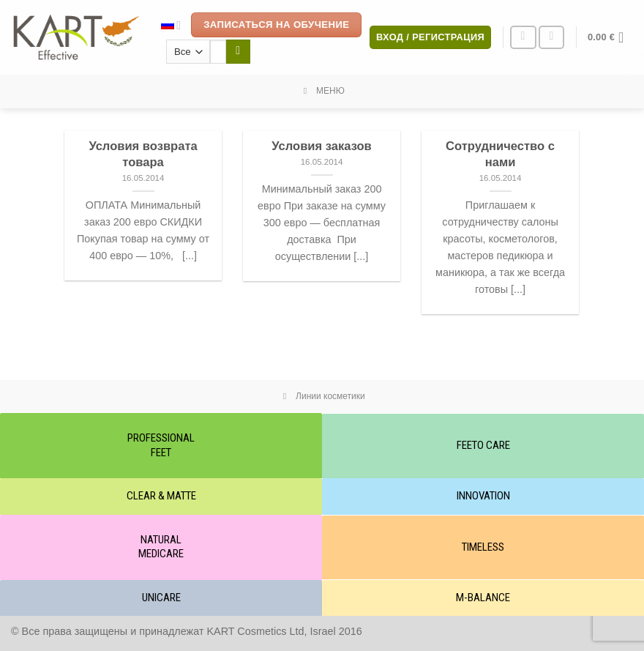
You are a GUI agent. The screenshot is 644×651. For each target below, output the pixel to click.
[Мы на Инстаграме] (523, 38)
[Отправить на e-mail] (552, 38)
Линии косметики (322, 396)
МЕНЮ (322, 91)
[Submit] (238, 52)
